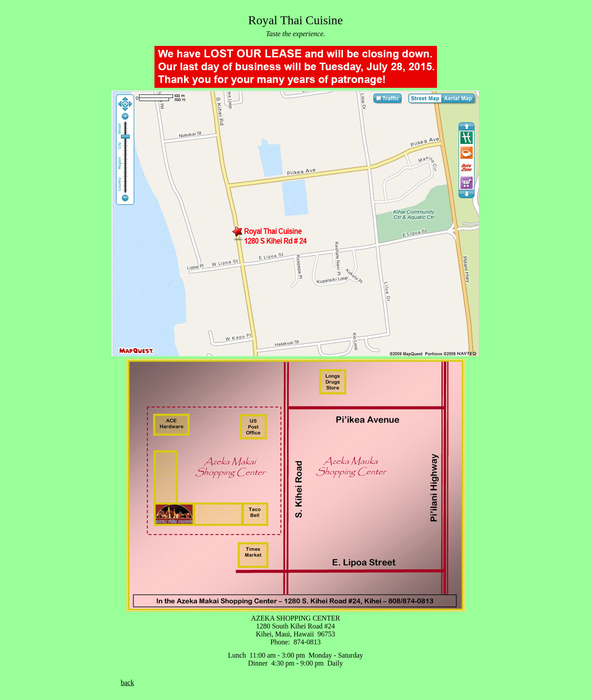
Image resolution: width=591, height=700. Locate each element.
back (128, 683)
